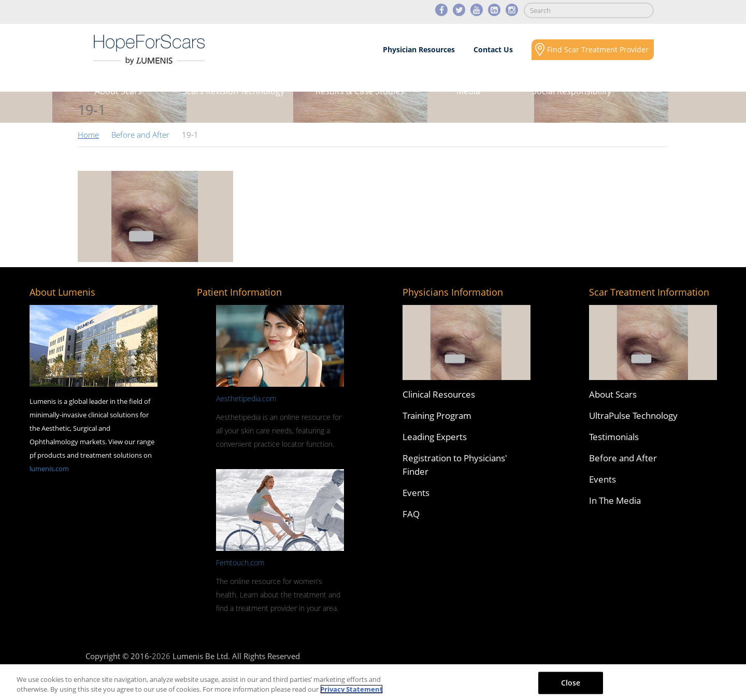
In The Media (615, 500)
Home (88, 135)
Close (571, 683)
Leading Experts (435, 437)
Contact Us (493, 49)
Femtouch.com (240, 563)
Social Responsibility (572, 91)
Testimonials (614, 437)
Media (468, 91)
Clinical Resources (439, 394)
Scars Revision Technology (233, 91)
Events (416, 493)
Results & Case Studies (360, 91)
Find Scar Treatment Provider (598, 49)
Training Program (437, 415)
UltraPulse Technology (633, 415)
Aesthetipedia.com (246, 398)
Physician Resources (419, 49)
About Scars (118, 91)
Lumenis (149, 50)
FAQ (411, 514)
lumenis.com (49, 469)
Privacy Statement (352, 689)
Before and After (140, 135)
